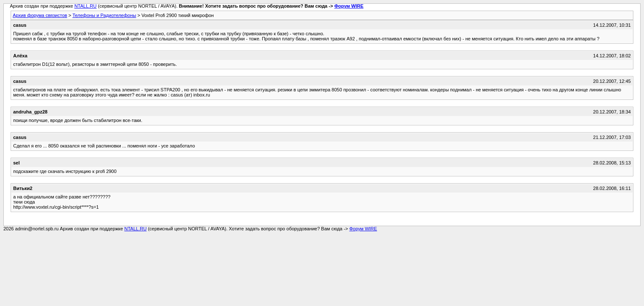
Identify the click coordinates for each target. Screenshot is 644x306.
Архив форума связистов (40, 15)
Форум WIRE (349, 6)
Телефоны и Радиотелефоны (104, 15)
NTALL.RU (85, 6)
